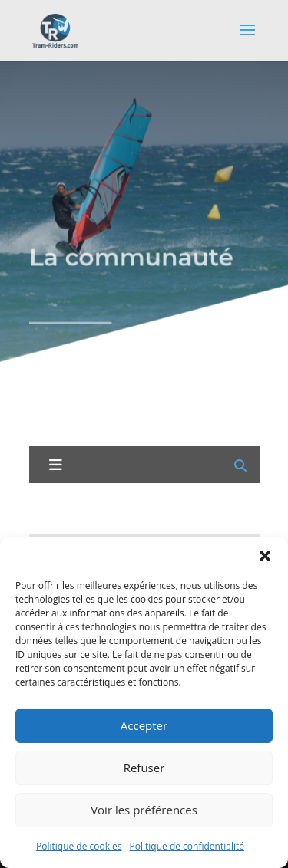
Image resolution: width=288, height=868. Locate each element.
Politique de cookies (79, 846)
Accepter (144, 725)
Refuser (144, 768)
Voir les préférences (144, 810)
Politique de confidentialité (187, 846)
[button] (265, 556)
